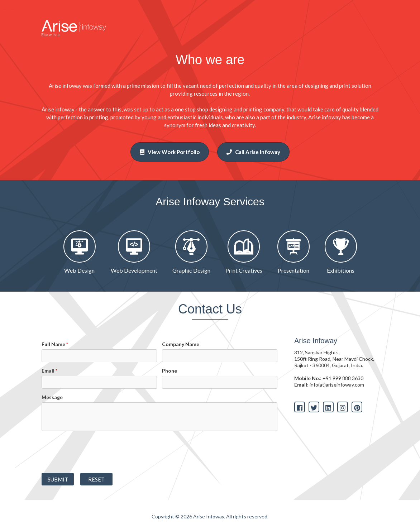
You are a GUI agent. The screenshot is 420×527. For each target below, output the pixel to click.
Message (52, 397)
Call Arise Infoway (253, 152)
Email (49, 371)
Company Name (181, 344)
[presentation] (96, 452)
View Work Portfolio (170, 152)
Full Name (55, 344)
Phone (170, 371)
